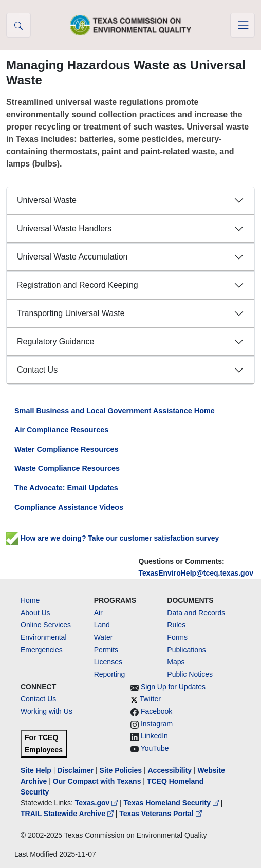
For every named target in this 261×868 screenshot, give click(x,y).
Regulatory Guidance (55, 341)
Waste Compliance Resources (67, 468)
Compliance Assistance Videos (69, 507)
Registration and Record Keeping (78, 285)
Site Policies (121, 770)
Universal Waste (47, 200)
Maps (176, 662)
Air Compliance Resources (61, 430)
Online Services (46, 625)
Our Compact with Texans (97, 781)
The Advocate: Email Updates (66, 488)
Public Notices (190, 674)
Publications (187, 650)
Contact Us (37, 370)
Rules (176, 625)
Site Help (36, 770)
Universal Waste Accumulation (72, 257)
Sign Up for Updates (173, 687)
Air (98, 613)
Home (30, 600)
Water (104, 637)
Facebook (156, 711)
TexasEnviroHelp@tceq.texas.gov (196, 573)
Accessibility (171, 770)
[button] (18, 25)
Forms (177, 637)
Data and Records (196, 613)
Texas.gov (97, 803)
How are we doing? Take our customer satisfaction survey (113, 538)
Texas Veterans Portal (160, 814)
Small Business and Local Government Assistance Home (115, 411)
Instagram (157, 724)
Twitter (150, 699)
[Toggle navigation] (243, 25)
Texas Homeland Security (172, 803)
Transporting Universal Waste (71, 313)
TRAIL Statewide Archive (68, 814)
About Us (35, 613)
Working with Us (46, 711)
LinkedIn (154, 736)
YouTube (155, 748)
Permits (106, 650)
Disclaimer (75, 770)
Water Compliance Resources (67, 449)
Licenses (108, 662)
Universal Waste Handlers (64, 228)
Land (102, 625)
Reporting (110, 674)
